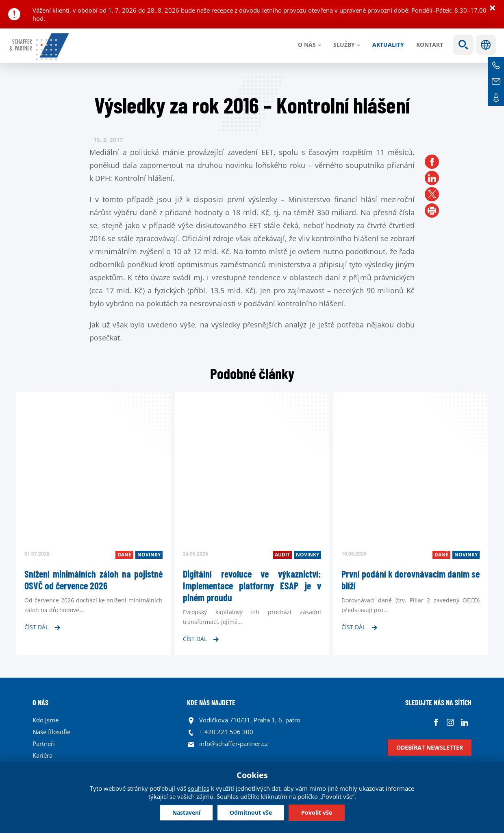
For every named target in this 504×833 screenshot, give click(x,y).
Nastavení (186, 812)
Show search (463, 45)
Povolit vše (317, 812)
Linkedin (464, 722)
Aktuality (388, 45)
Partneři (44, 744)
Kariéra (42, 755)
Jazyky (486, 45)
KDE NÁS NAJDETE (211, 702)
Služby (344, 45)
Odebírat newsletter (430, 747)
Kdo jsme (46, 720)
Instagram (450, 722)
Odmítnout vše (251, 812)
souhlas (199, 788)
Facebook (436, 722)
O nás (307, 45)
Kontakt (430, 45)
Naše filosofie (51, 732)
